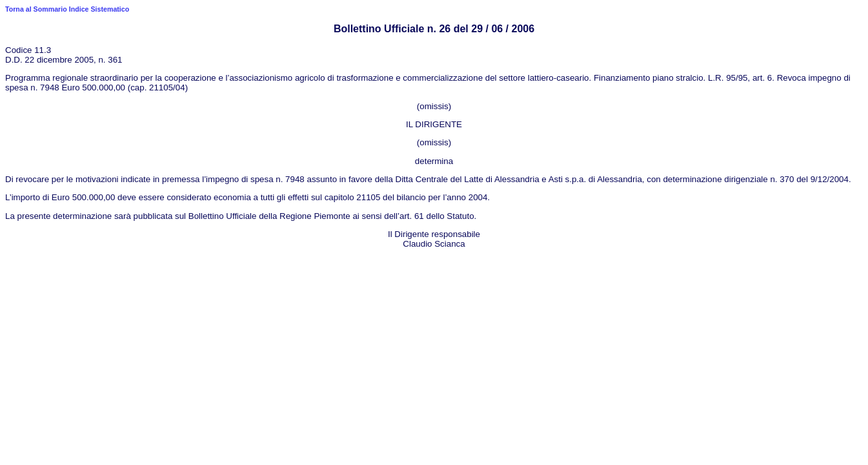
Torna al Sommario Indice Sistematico (67, 9)
